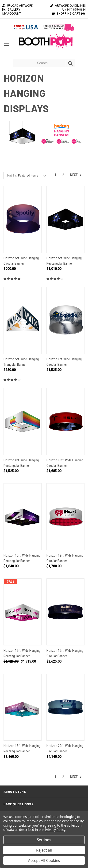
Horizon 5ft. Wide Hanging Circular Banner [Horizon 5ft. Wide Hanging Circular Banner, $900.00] (21, 261)
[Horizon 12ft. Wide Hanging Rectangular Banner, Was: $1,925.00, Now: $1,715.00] (23, 612)
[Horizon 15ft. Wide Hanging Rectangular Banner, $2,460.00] (23, 707)
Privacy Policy (55, 830)
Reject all (44, 850)
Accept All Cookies (44, 860)
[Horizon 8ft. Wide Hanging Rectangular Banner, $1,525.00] (23, 422)
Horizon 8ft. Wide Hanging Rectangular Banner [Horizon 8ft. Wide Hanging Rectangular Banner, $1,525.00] (21, 463)
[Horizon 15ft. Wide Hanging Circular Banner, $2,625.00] (65, 612)
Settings (44, 840)
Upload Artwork (18, 6)
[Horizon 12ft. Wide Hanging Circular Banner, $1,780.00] (65, 517)
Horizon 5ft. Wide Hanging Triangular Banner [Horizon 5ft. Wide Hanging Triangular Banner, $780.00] (21, 362)
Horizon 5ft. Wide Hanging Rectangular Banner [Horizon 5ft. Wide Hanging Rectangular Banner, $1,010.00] (64, 261)
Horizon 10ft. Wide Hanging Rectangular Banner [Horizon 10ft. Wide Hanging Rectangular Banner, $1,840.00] (22, 558)
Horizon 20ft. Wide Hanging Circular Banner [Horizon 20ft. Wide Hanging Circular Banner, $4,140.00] (65, 748)
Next (76, 175)
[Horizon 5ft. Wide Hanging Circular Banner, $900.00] (23, 219)
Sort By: (11, 175)
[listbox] (33, 176)
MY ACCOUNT (12, 14)
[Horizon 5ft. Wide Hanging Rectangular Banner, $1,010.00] (65, 219)
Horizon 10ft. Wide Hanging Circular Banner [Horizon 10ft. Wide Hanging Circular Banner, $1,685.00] (65, 463)
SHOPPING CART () (71, 14)
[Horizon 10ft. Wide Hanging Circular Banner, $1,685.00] (65, 422)
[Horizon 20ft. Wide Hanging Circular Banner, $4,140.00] (65, 707)
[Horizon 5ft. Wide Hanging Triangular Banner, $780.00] (23, 320)
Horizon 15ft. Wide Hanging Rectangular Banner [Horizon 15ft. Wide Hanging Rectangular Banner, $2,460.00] (22, 748)
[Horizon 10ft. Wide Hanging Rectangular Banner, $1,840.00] (23, 517)
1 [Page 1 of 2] (55, 175)
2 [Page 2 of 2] (63, 175)
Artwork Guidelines (68, 6)
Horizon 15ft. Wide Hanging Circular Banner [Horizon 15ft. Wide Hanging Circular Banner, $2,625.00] (65, 653)
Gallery (11, 10)
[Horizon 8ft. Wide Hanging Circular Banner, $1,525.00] (65, 320)
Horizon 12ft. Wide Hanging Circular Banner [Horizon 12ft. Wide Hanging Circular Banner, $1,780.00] (65, 558)
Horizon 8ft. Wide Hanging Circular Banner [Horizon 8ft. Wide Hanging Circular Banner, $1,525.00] (64, 362)
